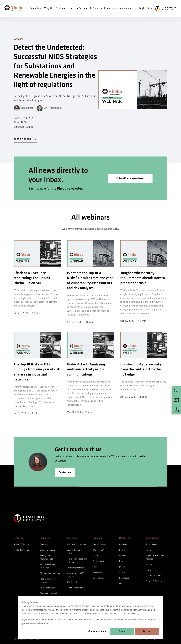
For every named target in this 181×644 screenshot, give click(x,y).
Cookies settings (97, 631)
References (96, 8)
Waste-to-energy (47, 552)
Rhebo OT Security (22, 546)
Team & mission (100, 546)
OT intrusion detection (76, 546)
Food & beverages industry (48, 582)
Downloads (124, 580)
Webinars (123, 557)
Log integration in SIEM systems (77, 562)
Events (122, 568)
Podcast (123, 552)
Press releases (99, 563)
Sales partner (99, 580)
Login (122, 585)
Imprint (149, 566)
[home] (14, 8)
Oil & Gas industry (48, 589)
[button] (36, 8)
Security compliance (75, 569)
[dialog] (91, 618)
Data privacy (151, 572)
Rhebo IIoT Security (22, 552)
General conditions (154, 577)
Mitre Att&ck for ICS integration (75, 577)
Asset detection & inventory (74, 553)
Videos (122, 574)
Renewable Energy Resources (48, 568)
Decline (147, 631)
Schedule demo (152, 546)
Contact (149, 552)
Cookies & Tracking (154, 583)
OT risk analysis (73, 584)
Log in (142, 8)
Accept (122, 631)
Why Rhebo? (98, 552)
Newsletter (98, 574)
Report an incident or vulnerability (155, 559)
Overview (44, 546)
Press (95, 568)
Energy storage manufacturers (47, 559)
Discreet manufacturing (50, 575)
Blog (121, 563)
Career (96, 557)
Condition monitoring (75, 589)
